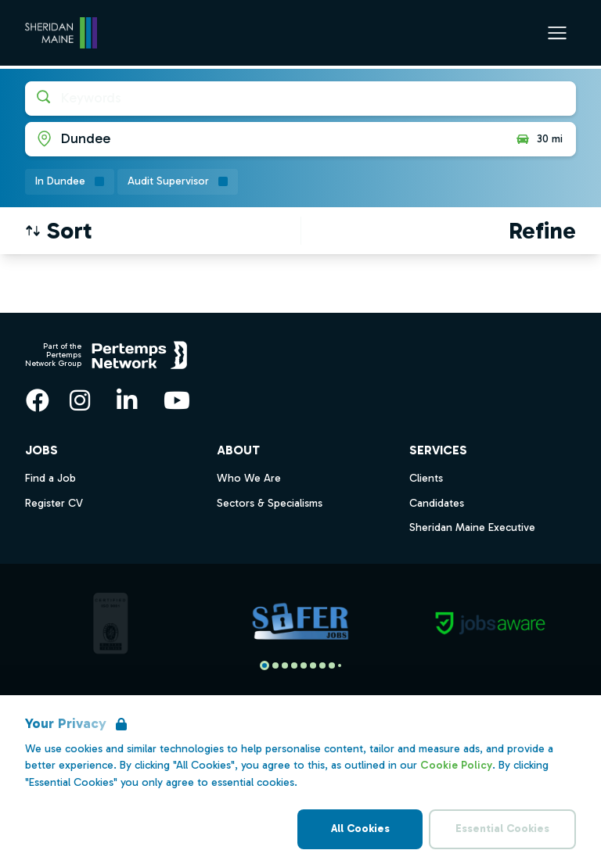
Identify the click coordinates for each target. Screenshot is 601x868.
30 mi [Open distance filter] (539, 139)
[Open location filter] (264, 139)
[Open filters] (542, 231)
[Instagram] (80, 400)
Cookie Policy (456, 765)
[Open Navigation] (557, 33)
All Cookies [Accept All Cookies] (360, 829)
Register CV (54, 503)
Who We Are (249, 478)
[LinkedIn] (127, 400)
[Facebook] (38, 400)
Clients (426, 478)
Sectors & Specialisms (270, 503)
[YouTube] (177, 400)
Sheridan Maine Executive (472, 527)
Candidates (437, 503)
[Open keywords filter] (300, 99)
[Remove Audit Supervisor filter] (178, 182)
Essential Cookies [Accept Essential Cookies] (502, 829)
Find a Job (50, 478)
